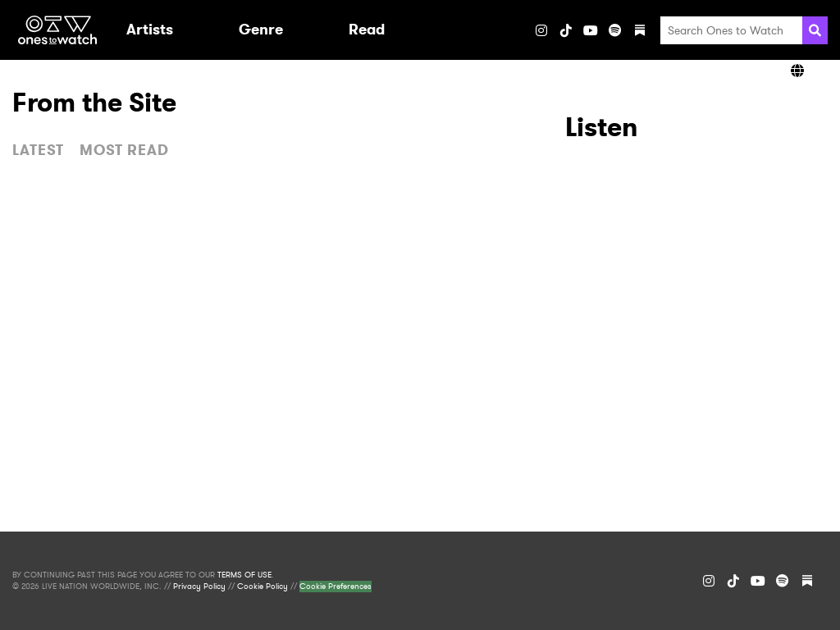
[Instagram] (541, 30)
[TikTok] (566, 30)
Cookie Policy (262, 587)
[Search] (815, 30)
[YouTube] (591, 30)
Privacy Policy (199, 587)
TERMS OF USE (244, 575)
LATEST (38, 150)
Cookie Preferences (336, 587)
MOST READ (124, 150)
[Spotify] (615, 30)
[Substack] (640, 30)
